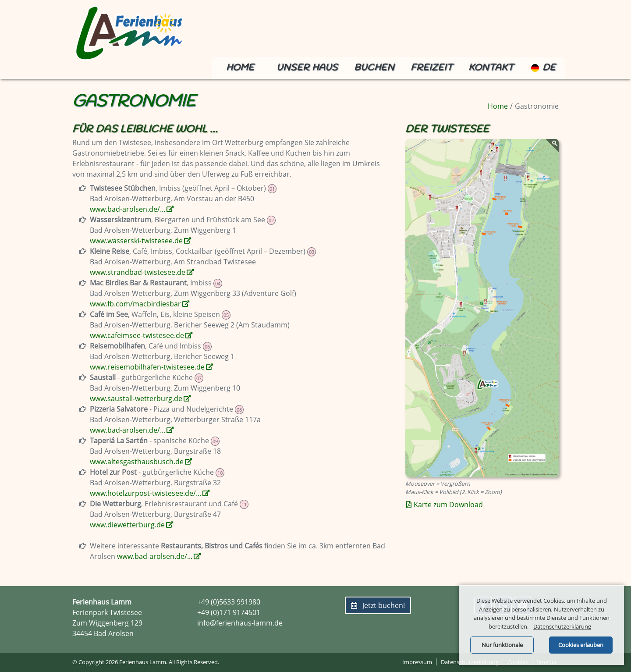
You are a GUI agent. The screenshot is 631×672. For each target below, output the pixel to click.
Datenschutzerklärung (562, 626)
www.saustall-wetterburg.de (136, 398)
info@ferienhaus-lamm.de (240, 623)
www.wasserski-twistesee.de (136, 241)
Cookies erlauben (581, 645)
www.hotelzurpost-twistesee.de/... (145, 493)
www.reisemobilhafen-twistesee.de (147, 367)
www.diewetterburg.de (127, 525)
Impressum (417, 662)
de (543, 68)
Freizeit (432, 68)
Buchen (374, 68)
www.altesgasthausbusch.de (137, 462)
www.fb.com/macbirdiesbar (135, 304)
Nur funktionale (502, 645)
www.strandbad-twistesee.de (138, 272)
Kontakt (491, 68)
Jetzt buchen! (378, 605)
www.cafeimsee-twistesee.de (137, 335)
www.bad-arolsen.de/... (128, 209)
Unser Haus (307, 68)
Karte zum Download (448, 505)
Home (240, 68)
